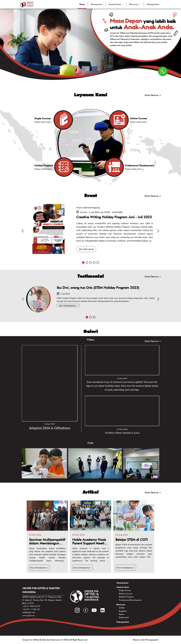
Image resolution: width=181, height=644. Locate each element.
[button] (116, 4)
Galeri (122, 614)
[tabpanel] (90, 229)
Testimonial (124, 617)
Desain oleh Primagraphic (146, 640)
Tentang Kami (122, 583)
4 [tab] (94, 262)
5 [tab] (98, 262)
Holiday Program (126, 597)
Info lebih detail (86, 249)
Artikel (122, 608)
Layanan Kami (123, 587)
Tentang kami (97, 4)
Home (82, 4)
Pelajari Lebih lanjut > (43, 122)
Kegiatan (123, 611)
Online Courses (126, 594)
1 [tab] (83, 262)
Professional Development (130, 600)
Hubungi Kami (153, 4)
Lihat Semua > (153, 95)
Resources (121, 605)
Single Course (125, 590)
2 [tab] (87, 262)
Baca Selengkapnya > (68, 305)
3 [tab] (90, 262)
